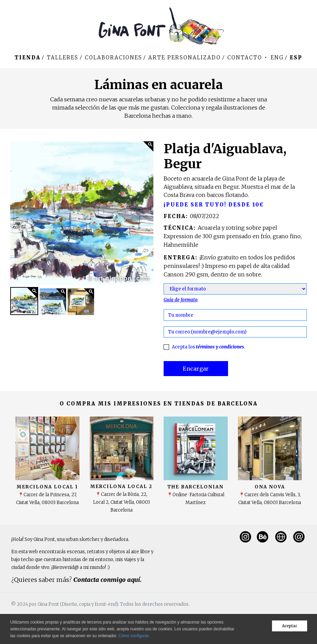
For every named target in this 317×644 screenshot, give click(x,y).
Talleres (63, 58)
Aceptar (290, 626)
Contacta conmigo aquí (107, 580)
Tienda (28, 58)
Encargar (196, 369)
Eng (277, 58)
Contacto (245, 58)
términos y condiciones (220, 347)
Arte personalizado (185, 58)
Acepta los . (208, 347)
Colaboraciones (114, 58)
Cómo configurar (134, 636)
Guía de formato (181, 300)
